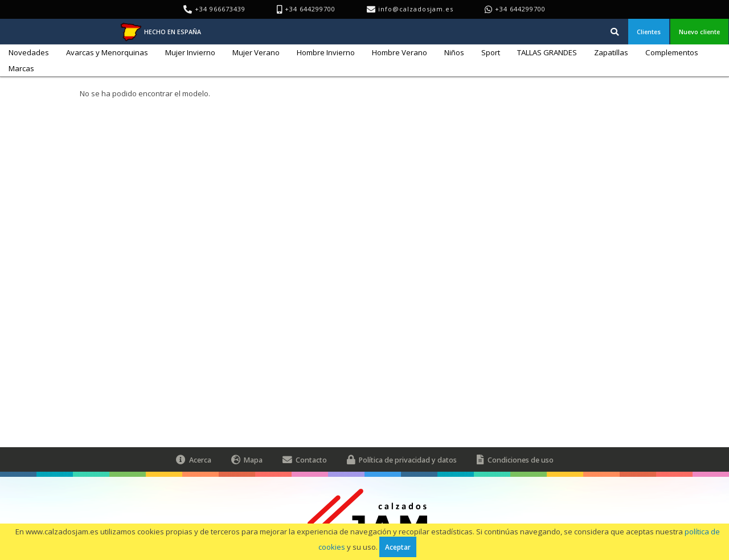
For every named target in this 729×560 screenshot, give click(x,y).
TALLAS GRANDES (547, 52)
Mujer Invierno (190, 52)
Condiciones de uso (515, 459)
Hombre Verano (400, 52)
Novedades (29, 52)
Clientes (649, 32)
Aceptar (398, 547)
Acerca (194, 459)
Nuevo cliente (699, 32)
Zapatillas (611, 52)
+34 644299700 (520, 9)
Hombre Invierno (326, 52)
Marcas (21, 68)
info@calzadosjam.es (416, 9)
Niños (454, 52)
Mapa (247, 459)
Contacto (305, 459)
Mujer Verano (256, 52)
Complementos (672, 52)
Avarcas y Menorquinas (107, 52)
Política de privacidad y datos (402, 459)
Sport (491, 52)
